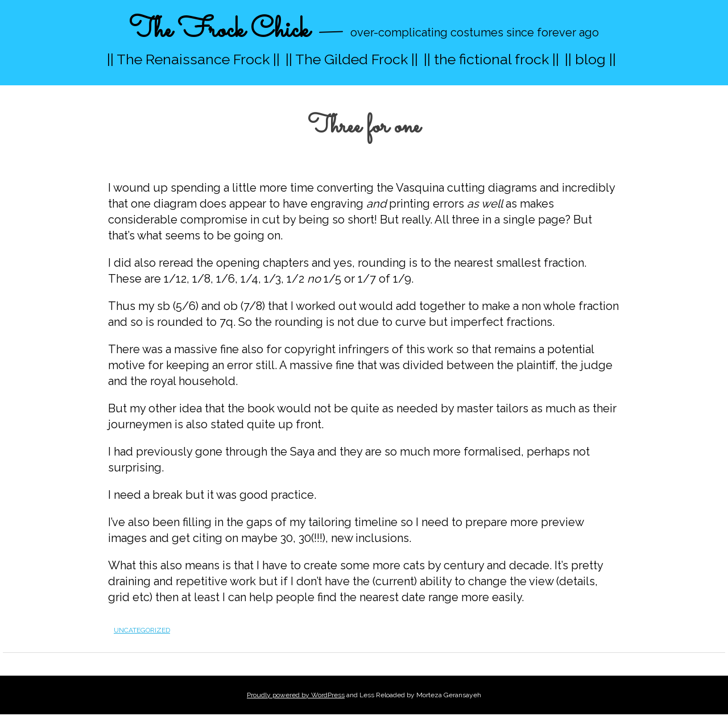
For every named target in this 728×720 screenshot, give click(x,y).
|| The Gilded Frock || (352, 59)
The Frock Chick (219, 30)
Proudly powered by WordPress (296, 695)
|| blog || (590, 59)
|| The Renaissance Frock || (193, 59)
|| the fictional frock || (491, 59)
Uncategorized (142, 630)
